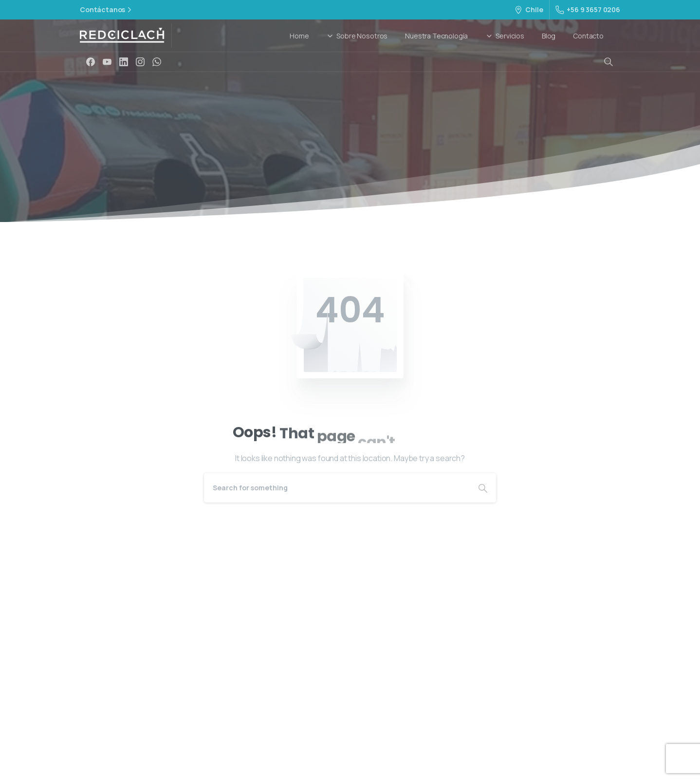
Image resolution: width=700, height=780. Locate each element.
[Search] (337, 488)
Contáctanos (107, 10)
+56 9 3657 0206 (588, 9)
